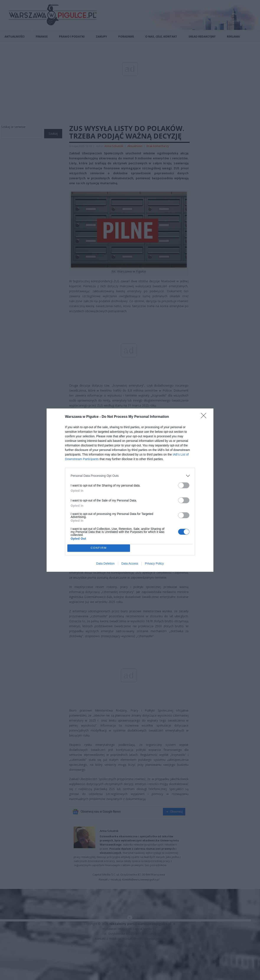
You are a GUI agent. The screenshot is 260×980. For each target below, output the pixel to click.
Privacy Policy (154, 563)
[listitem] (130, 476)
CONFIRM (99, 548)
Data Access (130, 563)
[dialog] (130, 490)
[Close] (205, 417)
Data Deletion (105, 563)
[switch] (184, 485)
